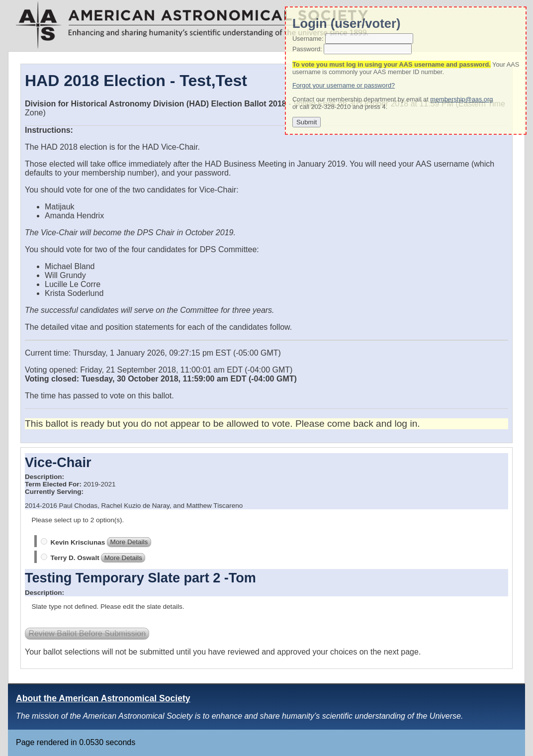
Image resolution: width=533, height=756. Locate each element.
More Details (129, 542)
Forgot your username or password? (344, 85)
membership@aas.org (461, 99)
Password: (307, 49)
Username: (308, 39)
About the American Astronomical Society (103, 698)
